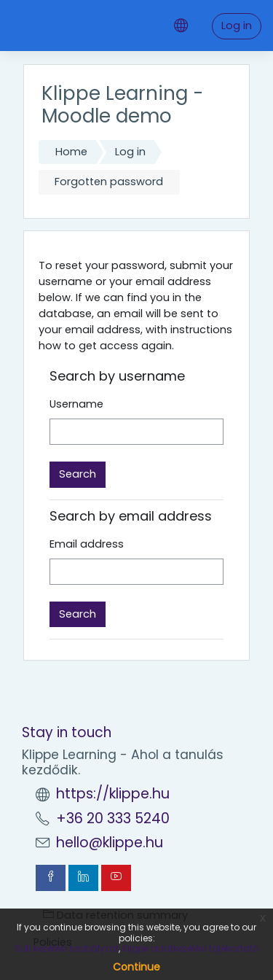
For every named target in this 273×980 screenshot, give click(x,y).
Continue (136, 967)
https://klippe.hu (113, 794)
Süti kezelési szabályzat (67, 948)
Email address (87, 544)
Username (76, 404)
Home (71, 152)
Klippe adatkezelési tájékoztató (190, 948)
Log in (237, 26)
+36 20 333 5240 (113, 818)
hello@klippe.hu (110, 843)
